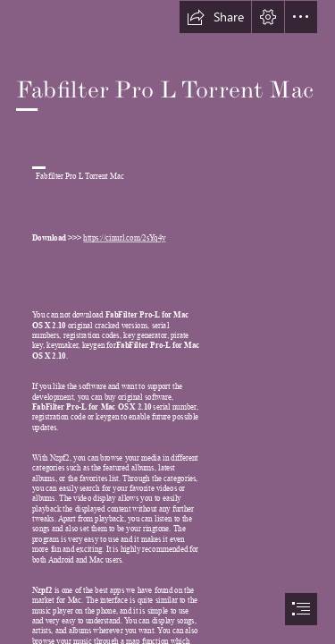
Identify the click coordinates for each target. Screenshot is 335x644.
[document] (167, 322)
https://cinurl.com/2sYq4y (124, 239)
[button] (215, 17)
